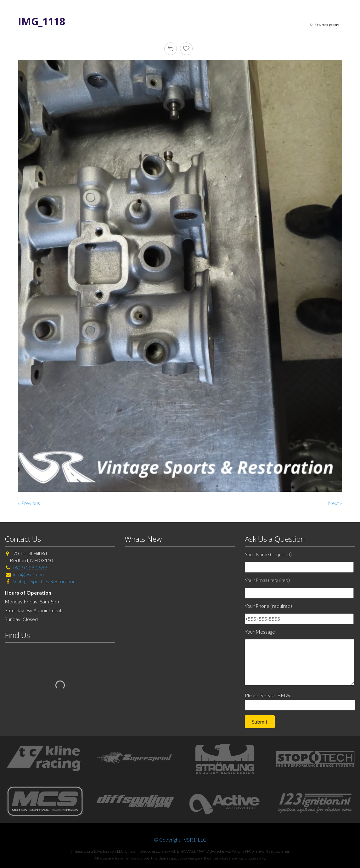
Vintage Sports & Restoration (44, 581)
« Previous (29, 503)
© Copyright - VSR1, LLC (180, 840)
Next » (335, 503)
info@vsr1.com (29, 574)
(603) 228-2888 (30, 567)
